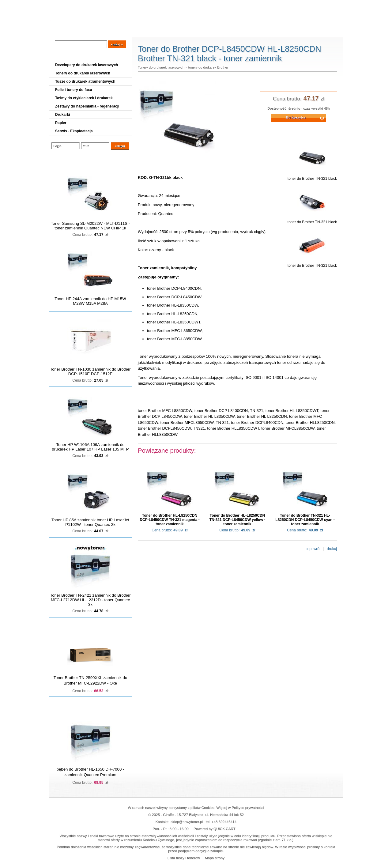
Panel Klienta (123, 31)
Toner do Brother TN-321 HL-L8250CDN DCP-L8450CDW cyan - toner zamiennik (305, 520)
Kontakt (153, 31)
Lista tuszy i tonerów (184, 858)
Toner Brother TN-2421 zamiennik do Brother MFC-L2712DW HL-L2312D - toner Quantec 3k (90, 600)
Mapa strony (215, 858)
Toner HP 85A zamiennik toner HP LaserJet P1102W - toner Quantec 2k (90, 522)
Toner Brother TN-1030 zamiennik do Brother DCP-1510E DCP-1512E (90, 372)
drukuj (332, 549)
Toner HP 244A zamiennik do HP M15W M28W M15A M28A (90, 301)
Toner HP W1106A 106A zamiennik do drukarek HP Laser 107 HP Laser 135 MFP (90, 447)
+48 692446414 (224, 822)
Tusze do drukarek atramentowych (85, 81)
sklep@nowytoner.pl (187, 822)
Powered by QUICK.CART (215, 829)
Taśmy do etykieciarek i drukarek (84, 98)
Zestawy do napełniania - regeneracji (87, 106)
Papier (61, 123)
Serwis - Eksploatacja (74, 131)
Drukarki (63, 115)
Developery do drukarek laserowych (87, 65)
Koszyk (305, 4)
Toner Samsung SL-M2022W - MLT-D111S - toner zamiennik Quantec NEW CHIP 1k (90, 226)
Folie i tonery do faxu (74, 90)
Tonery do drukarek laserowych (83, 73)
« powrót (313, 549)
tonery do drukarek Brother (208, 67)
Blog (58, 31)
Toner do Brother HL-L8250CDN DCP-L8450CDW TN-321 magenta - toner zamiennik (170, 520)
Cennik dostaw (86, 31)
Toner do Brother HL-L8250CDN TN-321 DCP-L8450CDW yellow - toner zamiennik (237, 520)
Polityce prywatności (248, 808)
